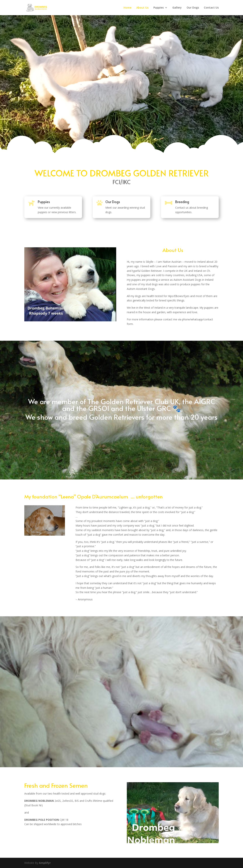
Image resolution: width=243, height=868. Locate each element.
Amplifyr (45, 863)
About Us (142, 8)
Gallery (177, 8)
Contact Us (211, 8)
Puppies (159, 8)
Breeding (182, 202)
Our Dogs (193, 8)
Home (127, 8)
